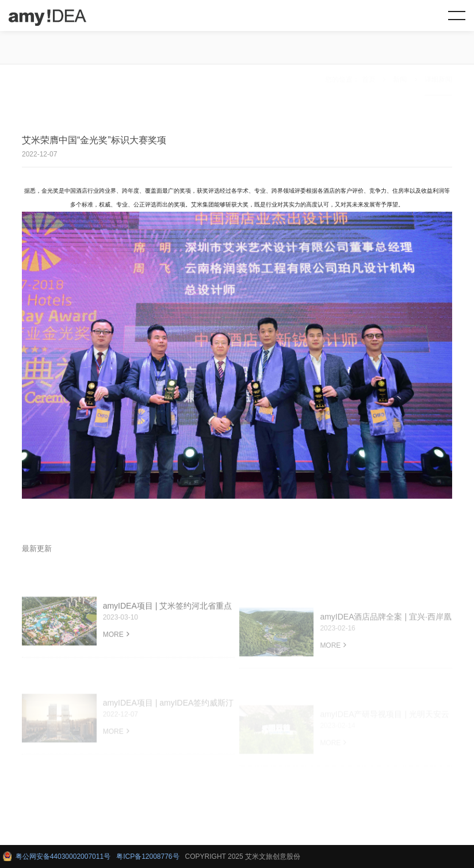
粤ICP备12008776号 (148, 856)
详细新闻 (438, 49)
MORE (116, 645)
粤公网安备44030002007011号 (61, 856)
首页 (369, 49)
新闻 (400, 49)
